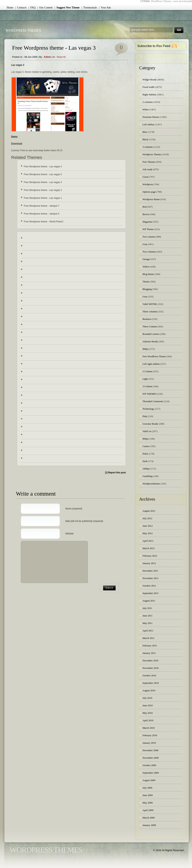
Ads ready (148, 169)
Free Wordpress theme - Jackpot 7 (42, 206)
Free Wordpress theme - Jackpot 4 (42, 214)
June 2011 (148, 616)
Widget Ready (150, 80)
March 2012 (149, 548)
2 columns (148, 102)
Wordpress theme (151, 199)
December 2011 (150, 571)
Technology (148, 409)
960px (146, 439)
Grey (145, 297)
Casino (146, 446)
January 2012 (149, 563)
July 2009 (147, 788)
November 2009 (151, 758)
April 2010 (148, 720)
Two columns (149, 252)
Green (146, 177)
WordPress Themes (23, 31)
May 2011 (148, 623)
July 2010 (147, 698)
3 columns (148, 147)
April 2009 (148, 810)
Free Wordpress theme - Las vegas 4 (43, 167)
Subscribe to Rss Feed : (155, 46)
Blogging (147, 289)
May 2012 (148, 533)
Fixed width (148, 87)
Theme (146, 282)
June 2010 (148, 705)
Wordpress (148, 184)
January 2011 (149, 653)
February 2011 (150, 646)
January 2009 (149, 825)
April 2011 (148, 631)
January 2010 (149, 743)
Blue (145, 132)
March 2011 (149, 638)
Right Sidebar (149, 94)
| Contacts (21, 8)
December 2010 (150, 660)
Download (17, 144)
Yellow (146, 267)
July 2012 (147, 518)
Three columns (150, 311)
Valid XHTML (150, 304)
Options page (149, 192)
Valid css (147, 431)
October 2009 (149, 765)
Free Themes (149, 162)
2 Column (147, 371)
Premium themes (151, 117)
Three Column (150, 326)
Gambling (147, 476)
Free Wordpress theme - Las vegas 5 (43, 174)
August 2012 (149, 511)
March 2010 (149, 728)
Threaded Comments (153, 401)
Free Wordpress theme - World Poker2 (44, 222)
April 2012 (148, 541)
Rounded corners (151, 334)
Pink (145, 416)
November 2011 (151, 578)
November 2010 (151, 668)
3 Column (147, 386)
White (146, 109)
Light (145, 379)
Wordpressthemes (151, 484)
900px (146, 349)
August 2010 (149, 690)
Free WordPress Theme (154, 356)
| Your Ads (105, 8)
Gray (145, 244)
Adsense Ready (150, 341)
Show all (61, 57)
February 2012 (150, 556)
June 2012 (148, 526)
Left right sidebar (151, 364)
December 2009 (150, 750)
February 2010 (150, 735)
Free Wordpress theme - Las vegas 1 (43, 198)
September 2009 (151, 773)
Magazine (147, 222)
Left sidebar (148, 124)
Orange (146, 259)
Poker (145, 454)
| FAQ (32, 8)
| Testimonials (89, 8)
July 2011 (147, 608)
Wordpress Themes (152, 154)
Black (145, 139)
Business (147, 319)
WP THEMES (150, 394)
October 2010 (149, 675)
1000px (146, 469)
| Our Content (45, 8)
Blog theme (148, 274)
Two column (149, 237)
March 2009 (149, 818)
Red (144, 207)
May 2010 (148, 713)
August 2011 (149, 601)
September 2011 (151, 593)
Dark (145, 461)
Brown (146, 214)
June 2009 (148, 795)
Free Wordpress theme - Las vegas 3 (54, 48)
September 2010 (151, 683)
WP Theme (148, 229)
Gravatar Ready (150, 424)
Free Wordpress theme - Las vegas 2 (43, 190)
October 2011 (149, 586)
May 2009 (148, 803)
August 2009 (149, 780)
